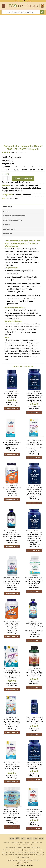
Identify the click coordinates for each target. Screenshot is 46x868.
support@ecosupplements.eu (25, 865)
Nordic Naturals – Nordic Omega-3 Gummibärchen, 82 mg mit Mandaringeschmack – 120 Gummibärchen (12, 815)
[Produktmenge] (6, 178)
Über (22, 843)
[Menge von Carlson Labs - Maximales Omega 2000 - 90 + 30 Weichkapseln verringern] (3, 178)
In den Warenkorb (23, 178)
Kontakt (6, 843)
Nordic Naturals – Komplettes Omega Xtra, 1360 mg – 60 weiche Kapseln (12, 767)
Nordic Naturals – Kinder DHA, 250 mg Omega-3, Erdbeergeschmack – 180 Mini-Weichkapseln (12, 722)
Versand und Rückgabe (34, 843)
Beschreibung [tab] (9, 207)
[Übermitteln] (42, 12)
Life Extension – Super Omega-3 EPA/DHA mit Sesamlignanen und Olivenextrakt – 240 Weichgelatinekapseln (34, 491)
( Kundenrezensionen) (19, 152)
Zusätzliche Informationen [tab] (14, 216)
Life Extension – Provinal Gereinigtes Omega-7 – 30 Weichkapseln (34, 721)
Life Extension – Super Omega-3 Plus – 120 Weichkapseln (34, 766)
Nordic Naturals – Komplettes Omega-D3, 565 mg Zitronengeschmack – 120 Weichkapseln (34, 446)
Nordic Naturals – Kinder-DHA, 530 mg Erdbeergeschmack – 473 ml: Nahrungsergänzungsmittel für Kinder (34, 628)
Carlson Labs (13, 198)
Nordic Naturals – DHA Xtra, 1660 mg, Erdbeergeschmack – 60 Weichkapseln (34, 814)
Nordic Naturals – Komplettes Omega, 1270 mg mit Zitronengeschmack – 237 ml (12, 536)
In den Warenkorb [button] (12, 409)
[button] (4, 6)
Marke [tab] (6, 211)
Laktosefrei (27, 195)
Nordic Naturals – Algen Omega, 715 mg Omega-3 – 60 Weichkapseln (34, 582)
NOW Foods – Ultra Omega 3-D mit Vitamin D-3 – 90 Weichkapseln (12, 489)
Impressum (15, 843)
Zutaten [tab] (6, 225)
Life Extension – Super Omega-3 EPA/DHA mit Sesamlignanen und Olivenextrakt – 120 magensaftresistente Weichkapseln (34, 537)
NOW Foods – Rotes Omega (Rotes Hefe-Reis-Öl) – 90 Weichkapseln (12, 626)
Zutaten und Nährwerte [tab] (13, 220)
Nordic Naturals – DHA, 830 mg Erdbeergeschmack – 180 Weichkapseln (12, 444)
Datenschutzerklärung (21, 844)
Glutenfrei (17, 195)
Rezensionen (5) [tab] (9, 229)
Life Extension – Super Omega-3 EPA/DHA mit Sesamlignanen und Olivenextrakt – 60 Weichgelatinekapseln (34, 397)
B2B (33, 844)
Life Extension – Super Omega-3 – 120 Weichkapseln (12, 395)
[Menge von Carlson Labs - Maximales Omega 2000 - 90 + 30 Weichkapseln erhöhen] (9, 178)
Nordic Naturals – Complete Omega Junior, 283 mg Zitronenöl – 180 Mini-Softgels (12, 583)
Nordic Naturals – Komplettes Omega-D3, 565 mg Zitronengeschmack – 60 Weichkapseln (12, 674)
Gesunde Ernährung (19, 185)
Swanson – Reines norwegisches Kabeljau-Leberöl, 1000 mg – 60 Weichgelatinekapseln (34, 673)
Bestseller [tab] (8, 234)
